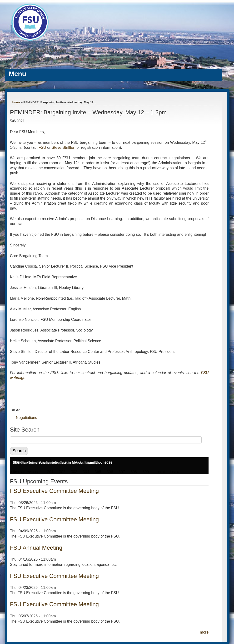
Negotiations (27, 418)
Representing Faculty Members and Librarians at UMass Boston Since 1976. (86, 59)
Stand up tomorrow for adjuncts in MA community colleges (63, 462)
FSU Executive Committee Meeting (54, 491)
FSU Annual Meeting (36, 548)
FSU (43, 147)
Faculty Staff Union (40, 50)
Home (16, 102)
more (204, 632)
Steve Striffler (63, 147)
